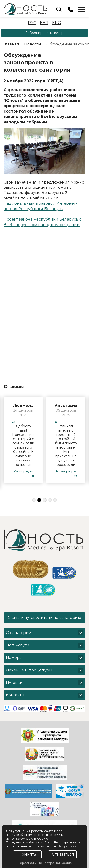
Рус (32, 23)
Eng (57, 23)
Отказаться (63, 854)
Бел (44, 23)
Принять (27, 854)
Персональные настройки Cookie (45, 863)
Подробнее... (68, 846)
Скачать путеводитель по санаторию (44, 618)
